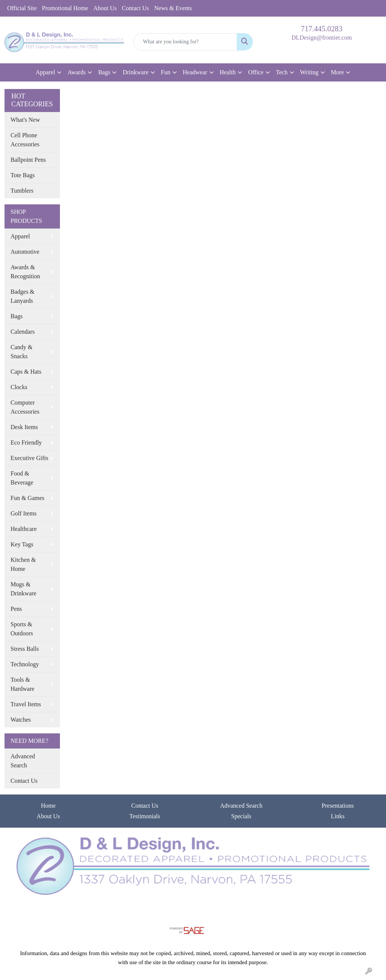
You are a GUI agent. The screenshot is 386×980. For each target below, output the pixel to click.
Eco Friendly (26, 442)
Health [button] (228, 72)
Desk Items (24, 427)
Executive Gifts (29, 458)
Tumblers (22, 191)
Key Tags (22, 544)
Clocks (19, 387)
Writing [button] (309, 72)
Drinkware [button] (135, 72)
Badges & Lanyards (23, 296)
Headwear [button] (195, 72)
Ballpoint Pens (28, 160)
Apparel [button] (46, 72)
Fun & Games (28, 498)
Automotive (25, 252)
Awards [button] (77, 72)
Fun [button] (166, 72)
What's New (25, 120)
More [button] (338, 72)
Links (338, 816)
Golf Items (24, 513)
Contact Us (135, 8)
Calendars (23, 332)
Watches (21, 720)
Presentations (338, 806)
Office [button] (256, 72)
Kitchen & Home (23, 564)
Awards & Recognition (25, 272)
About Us (105, 8)
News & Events (173, 8)
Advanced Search (23, 761)
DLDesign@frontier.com (322, 38)
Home (48, 806)
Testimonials (145, 816)
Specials (241, 816)
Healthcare (24, 529)
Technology (25, 664)
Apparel (20, 236)
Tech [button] (282, 72)
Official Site (22, 8)
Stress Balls (25, 649)
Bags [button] (104, 72)
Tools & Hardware (22, 684)
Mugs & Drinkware (23, 589)
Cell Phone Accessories (25, 140)
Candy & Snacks (21, 352)
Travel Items (26, 704)
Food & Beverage (22, 478)
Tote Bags (23, 175)
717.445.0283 (322, 29)
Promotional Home (65, 8)
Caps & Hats (26, 372)
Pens (16, 609)
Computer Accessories (25, 407)
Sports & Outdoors (22, 629)
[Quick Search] (185, 42)
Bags (17, 316)
